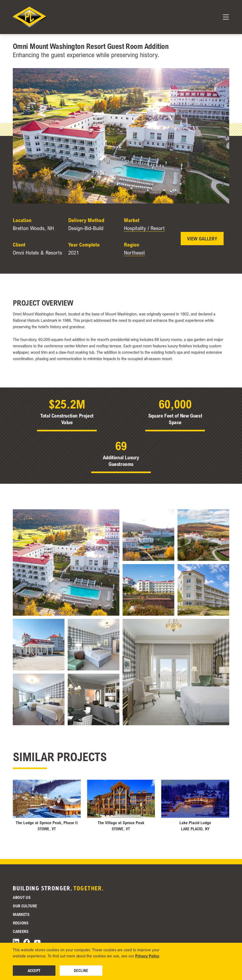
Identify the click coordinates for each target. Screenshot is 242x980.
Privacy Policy (147, 956)
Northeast (134, 253)
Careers (21, 931)
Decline (81, 970)
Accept (34, 970)
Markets (21, 914)
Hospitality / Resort (144, 228)
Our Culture (25, 906)
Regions (21, 923)
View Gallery (202, 239)
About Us (22, 897)
